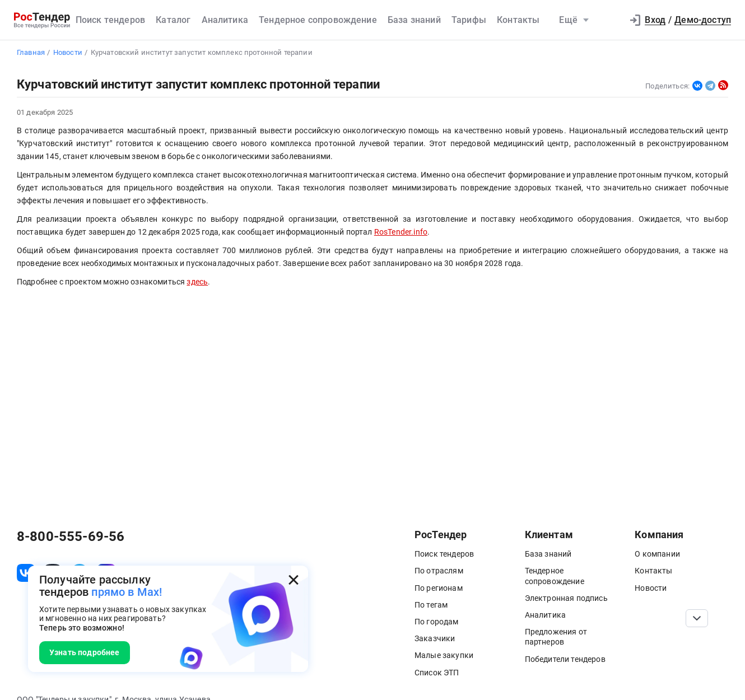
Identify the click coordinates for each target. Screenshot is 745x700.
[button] (609, 20)
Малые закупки (444, 655)
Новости (651, 588)
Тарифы (469, 20)
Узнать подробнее (85, 652)
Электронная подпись (566, 598)
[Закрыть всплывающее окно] (294, 580)
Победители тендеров (565, 659)
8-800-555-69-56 (71, 536)
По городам (437, 622)
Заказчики (435, 638)
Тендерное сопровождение (318, 20)
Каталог (173, 20)
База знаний (414, 20)
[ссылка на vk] (26, 573)
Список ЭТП (437, 673)
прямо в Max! (127, 592)
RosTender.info (401, 232)
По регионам (439, 588)
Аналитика (225, 20)
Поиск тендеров (110, 20)
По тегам (431, 605)
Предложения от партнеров (556, 637)
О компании (657, 554)
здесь (197, 282)
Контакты (518, 20)
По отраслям (439, 571)
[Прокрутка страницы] (697, 618)
